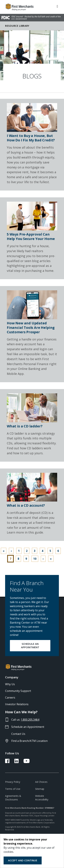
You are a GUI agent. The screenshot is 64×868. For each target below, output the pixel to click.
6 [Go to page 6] (58, 551)
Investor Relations (17, 704)
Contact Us (18, 734)
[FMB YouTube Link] (27, 762)
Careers (10, 698)
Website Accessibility (42, 798)
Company (12, 677)
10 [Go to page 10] (35, 559)
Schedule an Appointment (28, 727)
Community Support (18, 691)
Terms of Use (13, 789)
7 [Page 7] (10, 559)
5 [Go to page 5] (50, 551)
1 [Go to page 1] (19, 551)
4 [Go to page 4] (42, 551)
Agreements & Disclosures (13, 798)
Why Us (10, 684)
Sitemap (40, 789)
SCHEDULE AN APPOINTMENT (30, 645)
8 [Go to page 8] (18, 559)
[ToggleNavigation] (57, 6)
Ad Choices (41, 782)
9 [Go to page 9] (26, 559)
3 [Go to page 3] (35, 551)
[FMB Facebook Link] (7, 762)
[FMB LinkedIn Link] (16, 762)
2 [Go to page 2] (27, 551)
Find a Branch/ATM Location (29, 741)
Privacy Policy (13, 782)
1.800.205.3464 (30, 720)
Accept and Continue (23, 860)
